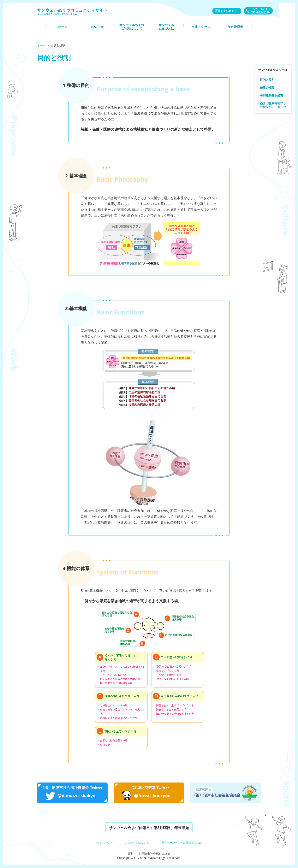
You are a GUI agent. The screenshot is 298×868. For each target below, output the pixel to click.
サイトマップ (102, 842)
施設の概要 (267, 87)
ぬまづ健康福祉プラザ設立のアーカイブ (273, 105)
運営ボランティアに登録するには (183, 842)
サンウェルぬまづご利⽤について (132, 30)
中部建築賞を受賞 (272, 95)
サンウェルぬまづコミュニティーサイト (79, 14)
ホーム (63, 30)
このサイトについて (136, 842)
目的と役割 (267, 79)
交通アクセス (201, 30)
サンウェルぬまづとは (166, 30)
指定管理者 (235, 30)
